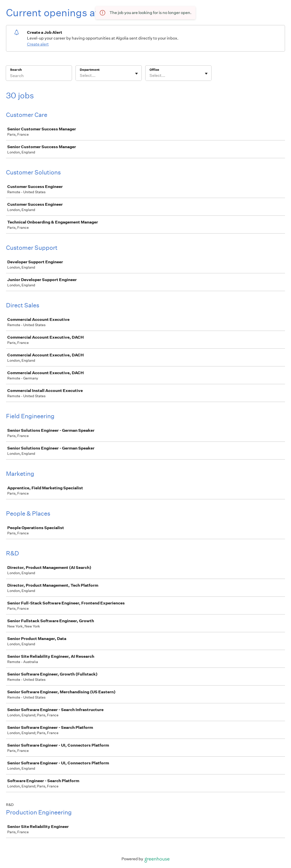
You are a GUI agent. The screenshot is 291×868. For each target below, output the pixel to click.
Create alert (38, 44)
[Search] (39, 76)
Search (16, 70)
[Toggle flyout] (136, 74)
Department (90, 70)
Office (154, 70)
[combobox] (80, 76)
